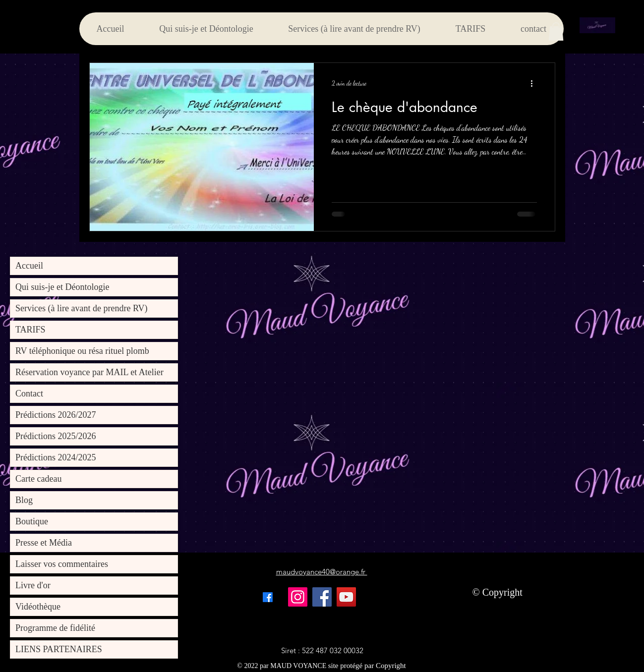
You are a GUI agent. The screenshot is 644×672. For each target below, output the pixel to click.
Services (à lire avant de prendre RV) (81, 308)
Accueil (29, 266)
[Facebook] (322, 597)
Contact (29, 393)
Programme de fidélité (55, 628)
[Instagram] (298, 597)
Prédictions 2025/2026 (56, 436)
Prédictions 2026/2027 (56, 415)
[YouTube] (346, 597)
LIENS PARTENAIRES (59, 649)
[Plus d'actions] (535, 83)
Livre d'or (33, 585)
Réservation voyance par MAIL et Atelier (89, 372)
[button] (556, 31)
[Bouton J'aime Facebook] (424, 597)
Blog (24, 500)
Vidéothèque (38, 607)
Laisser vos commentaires (62, 564)
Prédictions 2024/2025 (56, 457)
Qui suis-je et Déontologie (62, 287)
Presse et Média (44, 543)
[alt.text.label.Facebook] (268, 597)
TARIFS (30, 330)
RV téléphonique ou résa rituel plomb (82, 351)
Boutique (32, 521)
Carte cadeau (38, 479)
